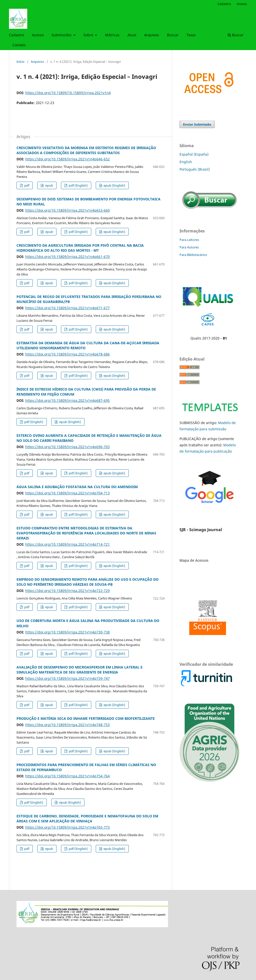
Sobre (89, 35)
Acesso (38, 35)
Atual (132, 35)
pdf (26, 185)
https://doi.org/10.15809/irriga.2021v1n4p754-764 (67, 776)
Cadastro (16, 35)
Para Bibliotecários (193, 255)
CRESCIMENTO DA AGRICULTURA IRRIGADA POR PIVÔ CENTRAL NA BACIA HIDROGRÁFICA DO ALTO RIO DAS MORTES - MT (80, 248)
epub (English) (114, 185)
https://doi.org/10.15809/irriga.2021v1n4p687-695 (67, 400)
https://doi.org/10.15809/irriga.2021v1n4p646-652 (67, 159)
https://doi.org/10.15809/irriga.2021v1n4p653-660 (67, 210)
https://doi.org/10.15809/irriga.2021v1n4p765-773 (67, 827)
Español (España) (194, 154)
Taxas (191, 35)
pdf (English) (78, 185)
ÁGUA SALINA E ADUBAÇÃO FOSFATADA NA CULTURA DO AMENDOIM (77, 487)
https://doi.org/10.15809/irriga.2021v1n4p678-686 (67, 354)
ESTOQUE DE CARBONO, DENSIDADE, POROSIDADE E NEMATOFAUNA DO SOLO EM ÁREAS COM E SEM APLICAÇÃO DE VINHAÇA (87, 819)
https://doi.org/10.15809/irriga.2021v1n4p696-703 (67, 447)
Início (20, 62)
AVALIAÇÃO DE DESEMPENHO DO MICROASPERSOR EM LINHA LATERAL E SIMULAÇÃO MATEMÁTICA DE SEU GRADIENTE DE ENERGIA (79, 670)
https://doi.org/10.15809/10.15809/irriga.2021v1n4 (68, 93)
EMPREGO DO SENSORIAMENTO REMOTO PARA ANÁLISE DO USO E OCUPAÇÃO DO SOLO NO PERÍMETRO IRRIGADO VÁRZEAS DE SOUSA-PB (87, 582)
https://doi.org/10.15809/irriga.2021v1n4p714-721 (67, 544)
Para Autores (189, 247)
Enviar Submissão (197, 124)
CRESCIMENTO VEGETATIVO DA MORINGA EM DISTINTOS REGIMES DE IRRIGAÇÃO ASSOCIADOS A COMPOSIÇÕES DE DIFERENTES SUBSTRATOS (86, 150)
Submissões (62, 35)
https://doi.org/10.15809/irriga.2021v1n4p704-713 (67, 493)
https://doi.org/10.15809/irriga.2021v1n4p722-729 (67, 591)
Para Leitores (189, 240)
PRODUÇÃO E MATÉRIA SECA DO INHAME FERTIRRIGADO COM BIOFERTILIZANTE (86, 718)
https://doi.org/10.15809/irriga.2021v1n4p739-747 (67, 678)
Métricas (112, 35)
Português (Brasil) (195, 169)
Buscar (173, 35)
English (186, 162)
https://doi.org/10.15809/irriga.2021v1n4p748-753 (67, 725)
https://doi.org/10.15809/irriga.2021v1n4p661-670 (67, 257)
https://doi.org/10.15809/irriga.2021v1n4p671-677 (67, 308)
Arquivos (152, 35)
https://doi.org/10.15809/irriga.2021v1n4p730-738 (67, 632)
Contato (19, 45)
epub (49, 185)
